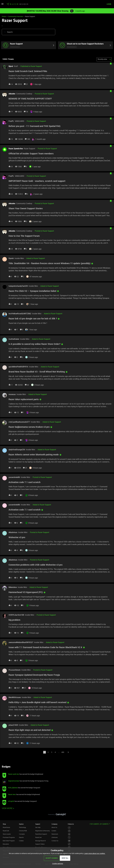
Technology (22, 828)
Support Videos (40, 844)
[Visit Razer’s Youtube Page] (69, 841)
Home (4, 16)
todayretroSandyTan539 (18, 286)
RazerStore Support (41, 834)
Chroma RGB (23, 831)
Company (54, 824)
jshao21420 (13, 725)
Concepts (22, 834)
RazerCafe (6, 831)
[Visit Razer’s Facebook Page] (69, 828)
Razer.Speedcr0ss (16, 149)
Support (38, 824)
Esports (21, 838)
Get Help (38, 828)
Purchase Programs (9, 838)
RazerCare (38, 838)
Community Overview (15, 16)
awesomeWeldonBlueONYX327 (21, 643)
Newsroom (55, 834)
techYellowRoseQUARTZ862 (20, 314)
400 (63, 752)
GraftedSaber (14, 339)
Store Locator (7, 834)
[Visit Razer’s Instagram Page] (69, 831)
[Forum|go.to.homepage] (17, 4)
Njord (11, 67)
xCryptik (11, 801)
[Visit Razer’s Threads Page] (69, 835)
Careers (54, 831)
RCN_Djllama (13, 788)
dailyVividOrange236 (17, 450)
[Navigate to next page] (68, 753)
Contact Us (55, 841)
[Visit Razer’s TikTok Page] (69, 844)
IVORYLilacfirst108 (16, 615)
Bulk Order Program (9, 841)
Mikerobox (13, 588)
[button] (2, 5)
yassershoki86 (14, 478)
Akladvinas (13, 533)
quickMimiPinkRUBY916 (18, 367)
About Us (54, 828)
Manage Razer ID (40, 841)
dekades (12, 94)
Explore (21, 824)
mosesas (12, 395)
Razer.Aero (12, 795)
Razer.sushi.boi (14, 774)
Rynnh (11, 259)
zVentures (55, 838)
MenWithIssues (15, 698)
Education (6, 844)
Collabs (21, 841)
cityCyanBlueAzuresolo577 (19, 422)
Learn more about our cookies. (95, 853)
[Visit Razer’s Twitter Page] (69, 838)
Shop (4, 824)
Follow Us (71, 824)
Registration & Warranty (42, 831)
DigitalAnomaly (14, 781)
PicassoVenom (15, 670)
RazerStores (6, 828)
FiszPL (11, 121)
